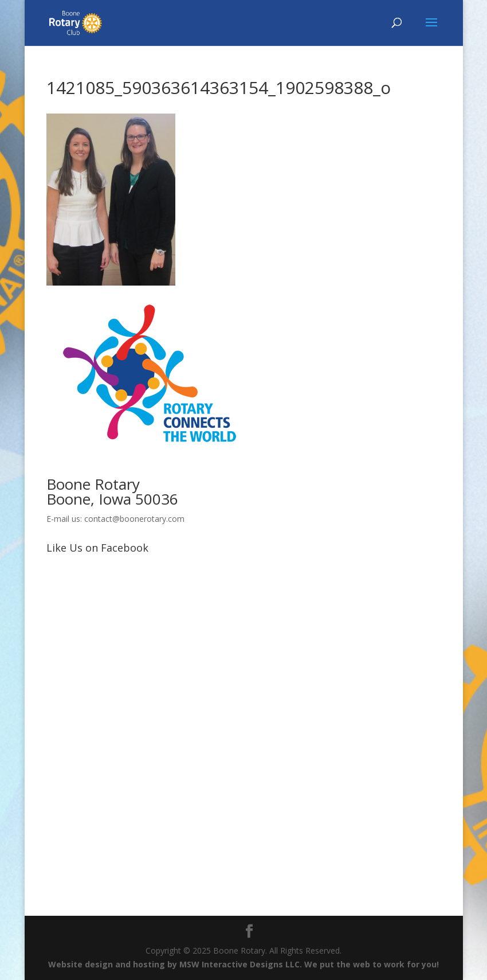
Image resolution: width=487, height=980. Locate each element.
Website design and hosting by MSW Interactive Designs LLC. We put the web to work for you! (244, 964)
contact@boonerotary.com (134, 519)
